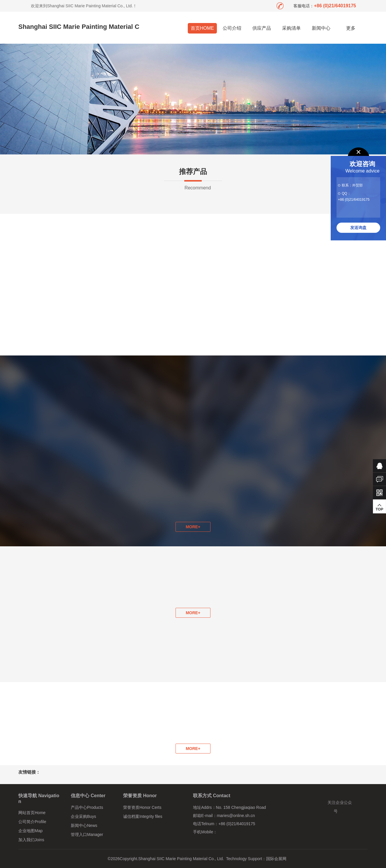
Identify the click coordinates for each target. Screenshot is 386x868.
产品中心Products (87, 807)
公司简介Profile (32, 822)
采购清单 (291, 28)
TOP (379, 507)
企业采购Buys (83, 816)
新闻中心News (84, 825)
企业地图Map (30, 831)
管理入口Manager (87, 834)
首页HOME (202, 28)
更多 (351, 28)
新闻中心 (321, 28)
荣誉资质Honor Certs (142, 807)
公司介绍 (232, 28)
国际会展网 (276, 859)
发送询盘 (358, 228)
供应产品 (262, 28)
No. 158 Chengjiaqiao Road (241, 807)
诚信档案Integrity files (143, 816)
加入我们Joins (31, 840)
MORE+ (193, 613)
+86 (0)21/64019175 (354, 200)
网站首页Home (32, 813)
